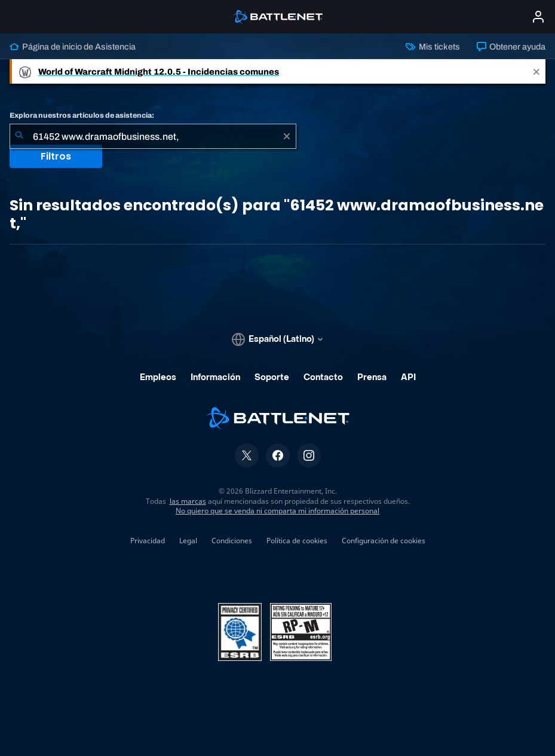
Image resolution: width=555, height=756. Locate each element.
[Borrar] (287, 136)
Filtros (56, 156)
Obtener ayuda (511, 47)
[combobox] (153, 136)
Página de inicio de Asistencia (73, 47)
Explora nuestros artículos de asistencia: (82, 115)
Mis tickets (433, 47)
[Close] (536, 71)
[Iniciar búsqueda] (19, 136)
